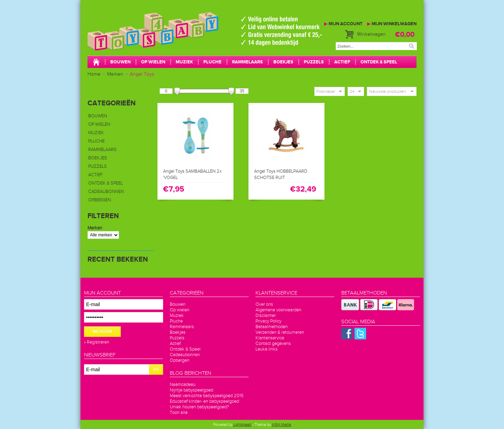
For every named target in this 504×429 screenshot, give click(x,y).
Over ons (264, 304)
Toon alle (179, 413)
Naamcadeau (183, 385)
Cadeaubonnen (106, 192)
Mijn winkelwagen (392, 24)
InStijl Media (282, 425)
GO (156, 369)
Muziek (184, 62)
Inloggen (102, 331)
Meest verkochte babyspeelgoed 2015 (207, 396)
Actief (342, 62)
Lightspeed (242, 425)
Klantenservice (270, 338)
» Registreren (97, 342)
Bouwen (120, 62)
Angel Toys (142, 74)
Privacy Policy (268, 321)
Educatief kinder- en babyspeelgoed (204, 401)
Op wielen (153, 62)
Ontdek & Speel (379, 62)
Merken (115, 74)
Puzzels (314, 62)
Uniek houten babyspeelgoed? (199, 407)
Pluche (212, 62)
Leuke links (267, 349)
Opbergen (100, 200)
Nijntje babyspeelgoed (191, 390)
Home (94, 74)
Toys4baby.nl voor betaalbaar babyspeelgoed (192, 39)
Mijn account (343, 24)
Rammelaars (247, 62)
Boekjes (283, 62)
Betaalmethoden (272, 327)
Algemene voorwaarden (278, 310)
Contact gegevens (273, 344)
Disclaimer (266, 316)
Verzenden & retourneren (280, 332)
